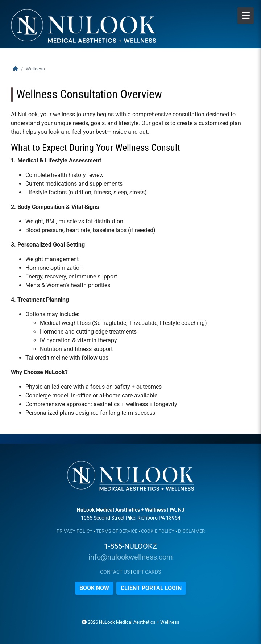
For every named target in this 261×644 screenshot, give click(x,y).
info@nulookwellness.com (131, 557)
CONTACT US (115, 572)
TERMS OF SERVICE (117, 531)
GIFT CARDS (147, 572)
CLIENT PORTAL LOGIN (151, 588)
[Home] (15, 69)
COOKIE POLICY (158, 531)
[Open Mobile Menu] (246, 16)
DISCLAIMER (191, 531)
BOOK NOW (94, 588)
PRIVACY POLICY (74, 531)
